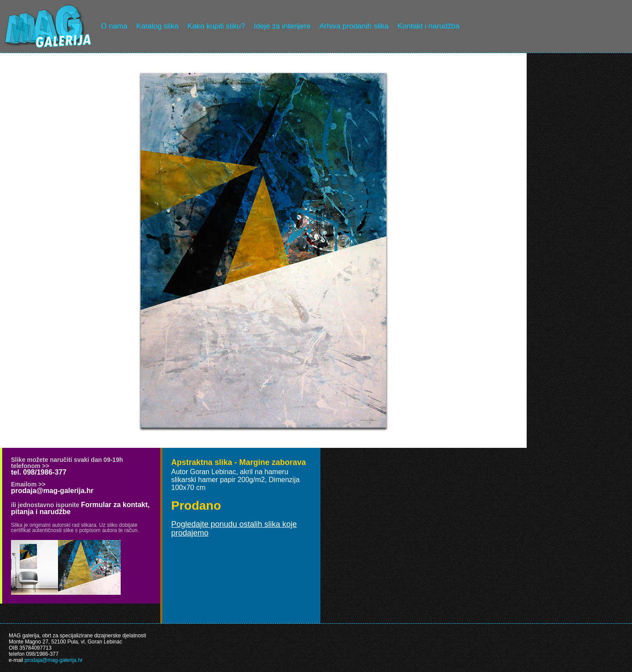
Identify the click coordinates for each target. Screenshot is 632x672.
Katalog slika (157, 26)
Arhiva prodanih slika (354, 26)
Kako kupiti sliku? (216, 26)
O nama (114, 26)
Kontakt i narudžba (429, 26)
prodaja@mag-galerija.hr (52, 491)
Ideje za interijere (282, 26)
